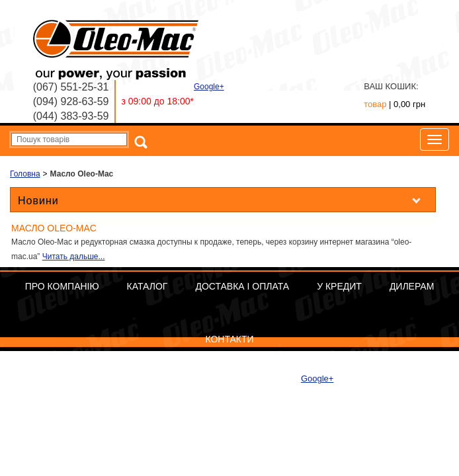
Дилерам (412, 286)
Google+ (209, 87)
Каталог (147, 286)
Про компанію (62, 286)
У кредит (339, 286)
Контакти (229, 339)
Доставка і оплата (242, 286)
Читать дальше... (74, 257)
